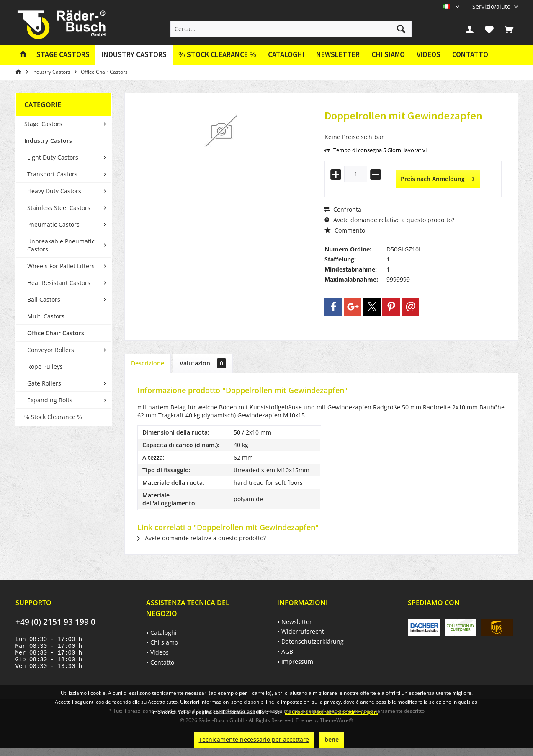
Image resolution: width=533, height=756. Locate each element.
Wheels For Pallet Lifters (61, 266)
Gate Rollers (44, 383)
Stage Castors (43, 124)
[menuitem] (492, 6)
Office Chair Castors (56, 333)
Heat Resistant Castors (59, 283)
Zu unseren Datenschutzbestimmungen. (331, 712)
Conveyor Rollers (51, 350)
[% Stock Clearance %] (217, 55)
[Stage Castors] (63, 55)
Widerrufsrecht (303, 631)
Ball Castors (44, 299)
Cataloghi (286, 54)
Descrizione (148, 363)
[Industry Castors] (134, 55)
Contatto (470, 54)
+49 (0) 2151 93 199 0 (55, 622)
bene (332, 739)
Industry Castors (48, 141)
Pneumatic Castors (53, 224)
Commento (345, 230)
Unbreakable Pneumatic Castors (61, 245)
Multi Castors (46, 316)
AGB (287, 651)
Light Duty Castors (53, 157)
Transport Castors (52, 174)
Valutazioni (203, 363)
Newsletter (338, 54)
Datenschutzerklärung (313, 641)
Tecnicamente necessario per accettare (254, 739)
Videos (429, 54)
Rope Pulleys (45, 366)
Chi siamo (388, 54)
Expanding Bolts (50, 400)
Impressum (297, 661)
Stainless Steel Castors (59, 208)
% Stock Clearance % (53, 417)
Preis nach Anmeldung (438, 177)
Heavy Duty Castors (54, 191)
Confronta (343, 209)
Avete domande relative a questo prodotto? (389, 220)
